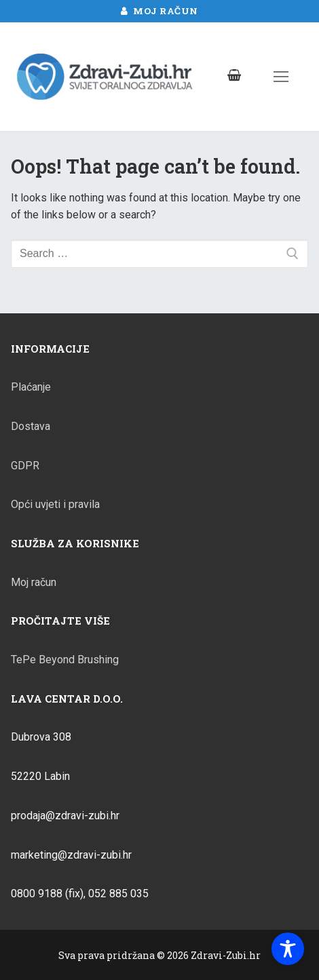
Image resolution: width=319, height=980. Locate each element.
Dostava (31, 426)
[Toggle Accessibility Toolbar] (288, 949)
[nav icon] (281, 77)
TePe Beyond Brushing (65, 660)
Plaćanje (31, 387)
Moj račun (159, 11)
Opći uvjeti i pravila (55, 504)
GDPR (25, 466)
